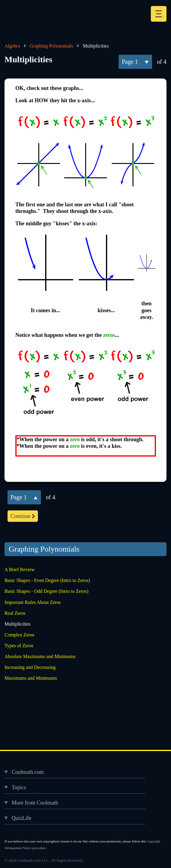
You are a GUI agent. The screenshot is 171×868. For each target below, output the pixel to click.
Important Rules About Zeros (33, 602)
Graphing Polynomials (51, 46)
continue (20, 516)
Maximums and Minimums (31, 678)
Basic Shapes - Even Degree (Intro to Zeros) (47, 580)
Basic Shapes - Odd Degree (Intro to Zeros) (47, 591)
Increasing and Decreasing (30, 667)
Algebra (12, 46)
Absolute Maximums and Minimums (40, 656)
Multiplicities (17, 624)
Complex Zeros (19, 635)
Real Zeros (15, 613)
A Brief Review (20, 569)
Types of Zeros (19, 646)
